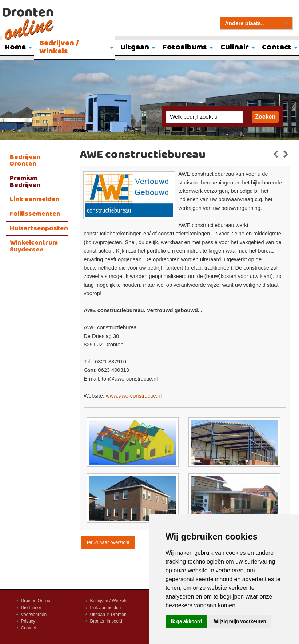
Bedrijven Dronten (25, 161)
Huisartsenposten (39, 228)
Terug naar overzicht (107, 542)
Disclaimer (31, 608)
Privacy (28, 621)
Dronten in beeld (106, 621)
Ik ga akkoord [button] (186, 621)
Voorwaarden (34, 615)
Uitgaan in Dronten (108, 615)
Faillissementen (35, 214)
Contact (29, 628)
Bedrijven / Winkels (59, 47)
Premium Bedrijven (25, 182)
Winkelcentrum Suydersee (34, 246)
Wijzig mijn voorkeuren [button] (240, 621)
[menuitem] (74, 48)
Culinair (235, 47)
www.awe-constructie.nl (134, 396)
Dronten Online (36, 601)
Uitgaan (135, 47)
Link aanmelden (35, 199)
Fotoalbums (185, 47)
